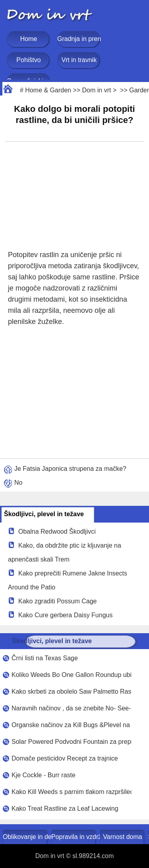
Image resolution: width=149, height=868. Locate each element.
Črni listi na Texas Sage (45, 658)
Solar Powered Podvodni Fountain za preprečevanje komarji (72, 742)
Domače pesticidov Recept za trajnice (65, 758)
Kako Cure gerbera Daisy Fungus (65, 615)
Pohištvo (28, 60)
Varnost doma (122, 837)
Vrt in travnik (79, 60)
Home (29, 39)
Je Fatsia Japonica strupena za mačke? (70, 469)
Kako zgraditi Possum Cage (57, 601)
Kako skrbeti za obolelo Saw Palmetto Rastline (72, 691)
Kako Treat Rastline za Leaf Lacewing (65, 809)
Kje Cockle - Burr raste (44, 775)
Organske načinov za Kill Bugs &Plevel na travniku (72, 725)
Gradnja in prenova (79, 39)
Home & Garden (48, 90)
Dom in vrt (97, 90)
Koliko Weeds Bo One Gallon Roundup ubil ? (72, 675)
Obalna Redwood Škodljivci (57, 532)
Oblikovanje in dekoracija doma (26, 837)
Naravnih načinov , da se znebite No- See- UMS (72, 708)
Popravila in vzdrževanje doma (74, 837)
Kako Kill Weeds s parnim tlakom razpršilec (72, 792)
